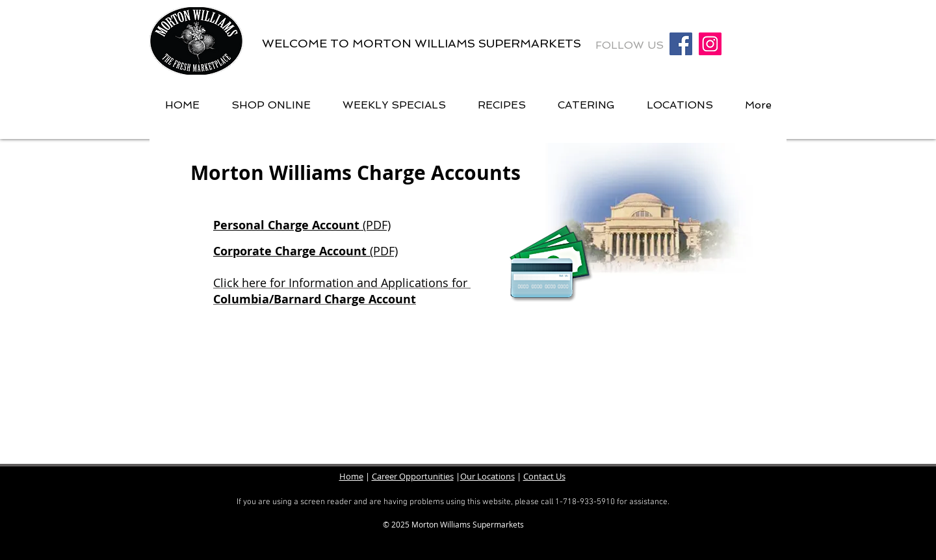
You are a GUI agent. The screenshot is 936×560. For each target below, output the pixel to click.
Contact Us (544, 476)
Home (351, 476)
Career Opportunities (413, 476)
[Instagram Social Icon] (710, 44)
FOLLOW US (631, 45)
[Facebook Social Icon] (681, 44)
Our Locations (487, 476)
